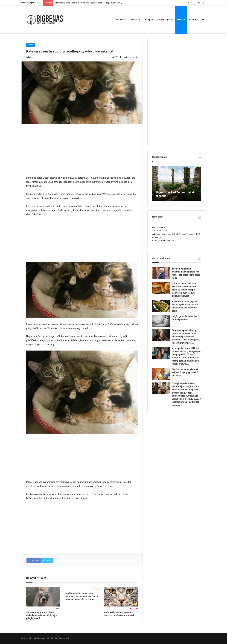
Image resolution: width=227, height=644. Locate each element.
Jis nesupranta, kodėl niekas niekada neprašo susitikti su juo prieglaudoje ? (42, 615)
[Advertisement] (82, 152)
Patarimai (194, 19)
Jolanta (29, 57)
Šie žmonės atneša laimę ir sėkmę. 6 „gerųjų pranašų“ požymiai (185, 373)
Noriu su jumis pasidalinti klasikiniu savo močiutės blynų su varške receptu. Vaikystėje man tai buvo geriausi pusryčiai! (185, 290)
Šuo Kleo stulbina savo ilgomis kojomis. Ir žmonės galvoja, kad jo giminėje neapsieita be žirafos (82, 596)
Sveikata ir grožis (165, 19)
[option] (177, 183)
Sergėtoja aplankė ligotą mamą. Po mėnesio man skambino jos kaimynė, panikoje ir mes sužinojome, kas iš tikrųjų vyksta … (186, 337)
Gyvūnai (181, 19)
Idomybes (121, 19)
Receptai (149, 19)
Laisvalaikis (135, 19)
